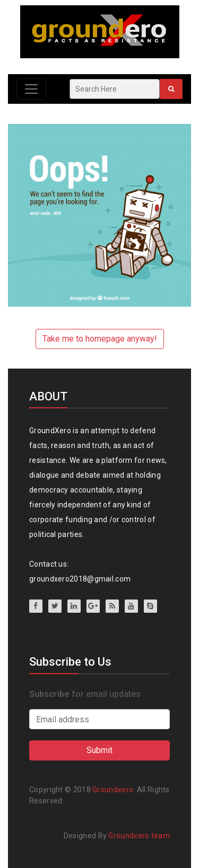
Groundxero (113, 790)
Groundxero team (139, 836)
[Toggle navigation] (31, 89)
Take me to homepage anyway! (100, 339)
